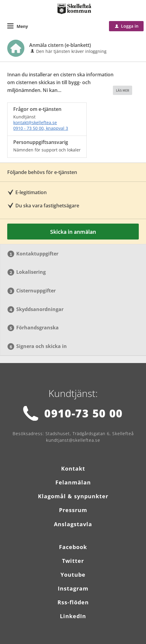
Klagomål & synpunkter (73, 496)
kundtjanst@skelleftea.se (73, 440)
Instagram (73, 588)
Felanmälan (73, 482)
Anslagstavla (73, 524)
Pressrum (73, 510)
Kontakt (73, 469)
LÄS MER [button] (123, 90)
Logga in (127, 26)
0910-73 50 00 (84, 413)
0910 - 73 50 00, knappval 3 (41, 128)
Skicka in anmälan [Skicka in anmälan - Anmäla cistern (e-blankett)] (73, 232)
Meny (22, 26)
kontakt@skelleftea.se (35, 122)
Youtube (73, 575)
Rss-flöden (73, 602)
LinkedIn (73, 616)
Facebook (73, 547)
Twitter (73, 561)
